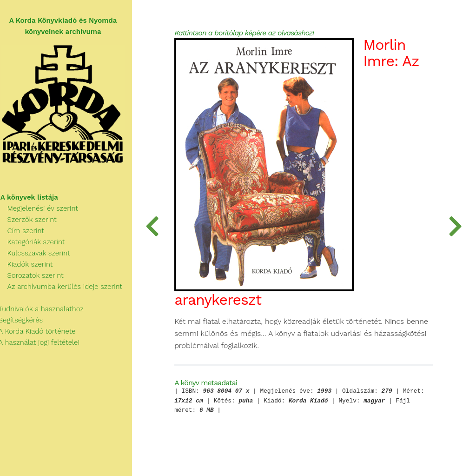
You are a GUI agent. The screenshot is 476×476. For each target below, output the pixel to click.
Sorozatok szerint (35, 277)
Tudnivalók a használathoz (45, 311)
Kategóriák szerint (35, 244)
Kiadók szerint (29, 266)
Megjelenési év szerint (42, 210)
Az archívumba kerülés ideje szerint (64, 288)
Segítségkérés (24, 322)
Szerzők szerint (31, 221)
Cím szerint (25, 233)
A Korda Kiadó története (41, 333)
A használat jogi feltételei (43, 344)
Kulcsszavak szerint (38, 255)
